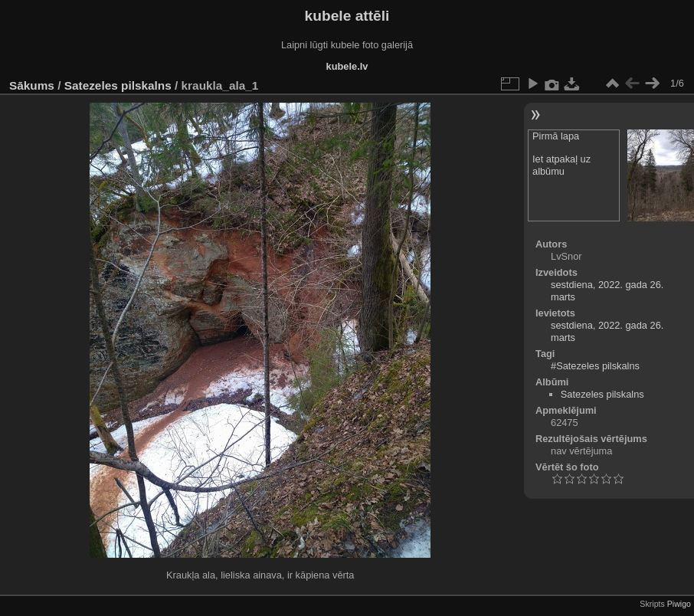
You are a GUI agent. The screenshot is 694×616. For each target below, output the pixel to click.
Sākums (32, 85)
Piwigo (679, 604)
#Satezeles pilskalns (595, 366)
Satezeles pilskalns (118, 85)
